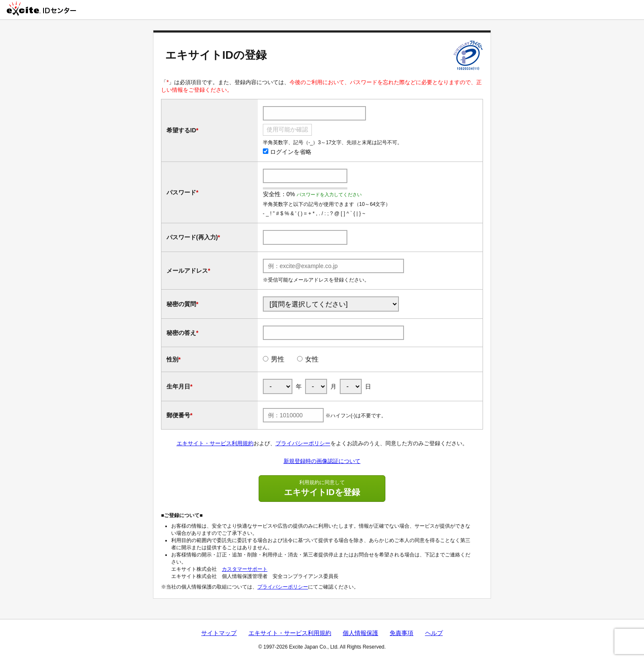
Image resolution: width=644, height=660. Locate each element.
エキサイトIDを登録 (322, 488)
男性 (278, 359)
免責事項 (401, 633)
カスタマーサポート (245, 569)
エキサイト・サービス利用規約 (215, 443)
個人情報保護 (360, 633)
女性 (312, 359)
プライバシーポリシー (303, 443)
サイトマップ (219, 633)
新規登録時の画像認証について (322, 461)
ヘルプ (434, 633)
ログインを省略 (287, 152)
